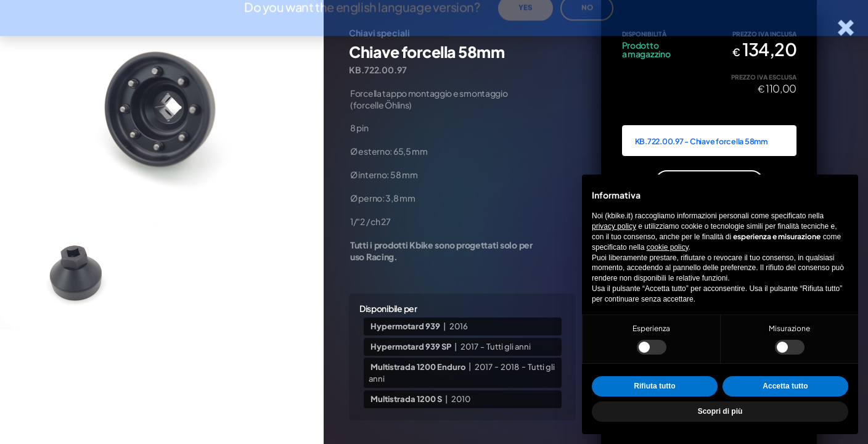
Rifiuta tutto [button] (654, 386)
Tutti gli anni (509, 347)
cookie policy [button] (668, 247)
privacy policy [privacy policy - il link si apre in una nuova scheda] (614, 226)
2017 (469, 347)
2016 (459, 326)
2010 (461, 399)
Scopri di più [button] (720, 411)
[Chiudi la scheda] (846, 28)
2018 (510, 366)
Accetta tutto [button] (785, 386)
